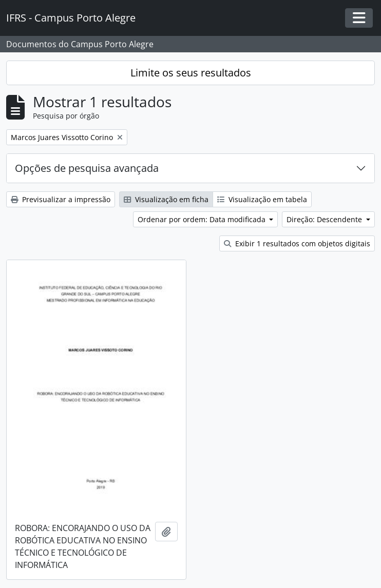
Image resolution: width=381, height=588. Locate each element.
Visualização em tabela (262, 199)
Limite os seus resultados (191, 73)
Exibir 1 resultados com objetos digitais (297, 243)
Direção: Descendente (325, 219)
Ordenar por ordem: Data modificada (203, 219)
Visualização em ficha (166, 199)
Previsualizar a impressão (61, 199)
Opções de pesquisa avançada (87, 168)
